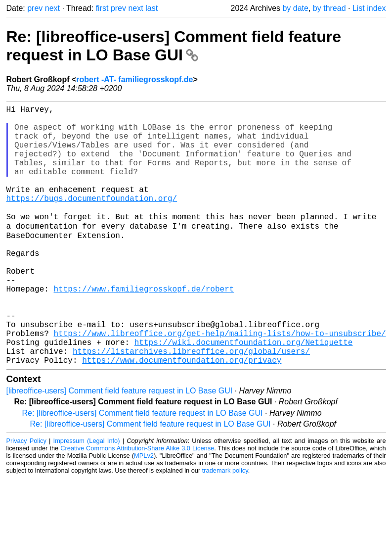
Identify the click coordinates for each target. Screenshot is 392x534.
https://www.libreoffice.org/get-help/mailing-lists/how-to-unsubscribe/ (220, 383)
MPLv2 (144, 511)
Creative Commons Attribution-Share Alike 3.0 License (137, 504)
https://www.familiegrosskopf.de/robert (144, 329)
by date (295, 8)
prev (35, 8)
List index (369, 8)
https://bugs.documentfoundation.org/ (92, 220)
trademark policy (225, 526)
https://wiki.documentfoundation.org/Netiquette (244, 394)
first (102, 8)
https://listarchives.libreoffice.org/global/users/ (191, 405)
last (152, 8)
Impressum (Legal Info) (87, 497)
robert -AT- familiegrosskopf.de (134, 79)
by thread (329, 8)
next (52, 8)
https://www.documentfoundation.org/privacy (182, 416)
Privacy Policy (26, 497)
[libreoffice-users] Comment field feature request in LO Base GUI (120, 447)
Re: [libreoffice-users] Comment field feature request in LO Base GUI (174, 46)
